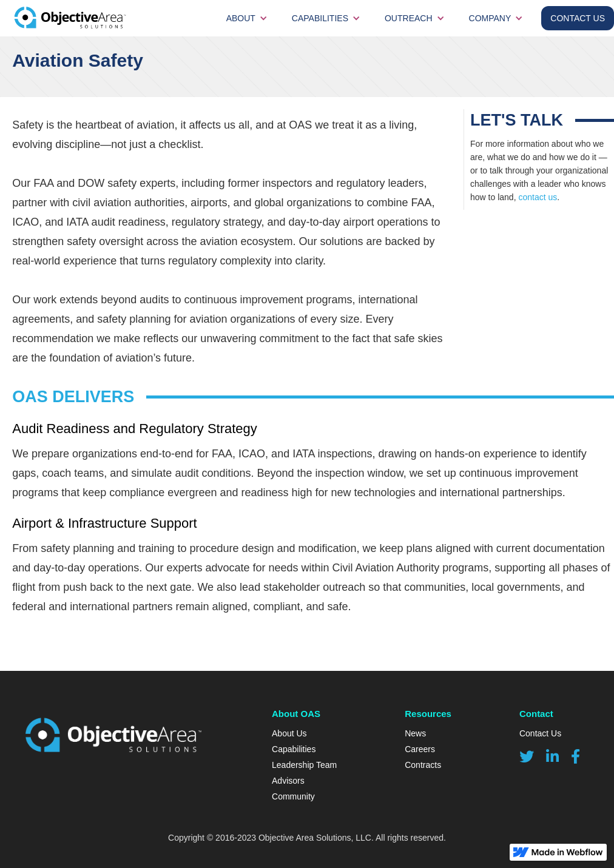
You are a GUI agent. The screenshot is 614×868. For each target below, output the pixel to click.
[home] (85, 18)
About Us (289, 733)
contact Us (578, 18)
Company (490, 18)
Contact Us (540, 733)
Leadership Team (304, 765)
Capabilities (320, 18)
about (241, 18)
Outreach (409, 18)
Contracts (423, 765)
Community (293, 796)
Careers (420, 749)
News (415, 733)
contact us (538, 197)
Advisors (288, 781)
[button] (247, 18)
